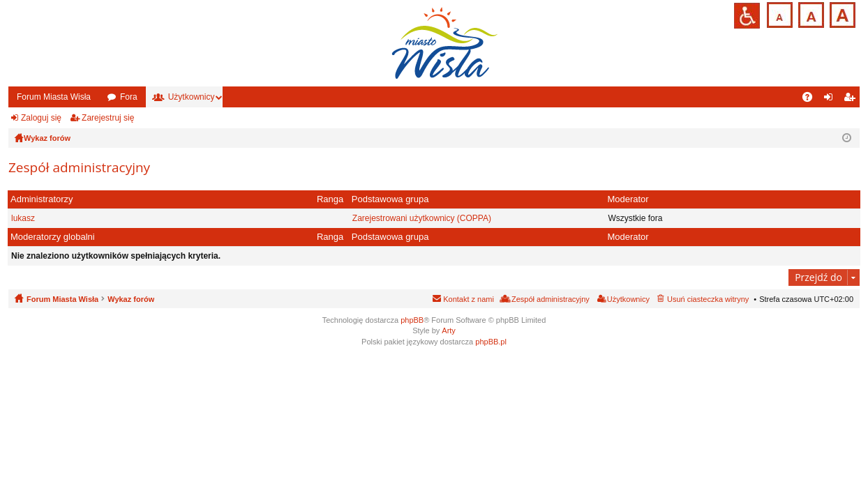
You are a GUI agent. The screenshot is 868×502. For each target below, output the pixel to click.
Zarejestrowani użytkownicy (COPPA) (422, 218)
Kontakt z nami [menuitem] (469, 299)
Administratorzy (42, 199)
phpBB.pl (491, 342)
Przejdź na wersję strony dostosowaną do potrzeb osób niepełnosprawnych (747, 16)
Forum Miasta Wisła (54, 97)
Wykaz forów (131, 299)
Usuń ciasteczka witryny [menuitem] (708, 299)
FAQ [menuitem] (812, 100)
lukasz (23, 218)
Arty (449, 330)
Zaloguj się (41, 118)
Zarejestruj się (108, 118)
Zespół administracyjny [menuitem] (551, 299)
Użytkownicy (192, 97)
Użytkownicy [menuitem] (628, 299)
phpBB (412, 320)
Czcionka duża (841, 14)
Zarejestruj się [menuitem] (852, 100)
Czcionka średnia (810, 14)
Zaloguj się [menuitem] (831, 100)
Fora (129, 97)
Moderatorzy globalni (53, 237)
